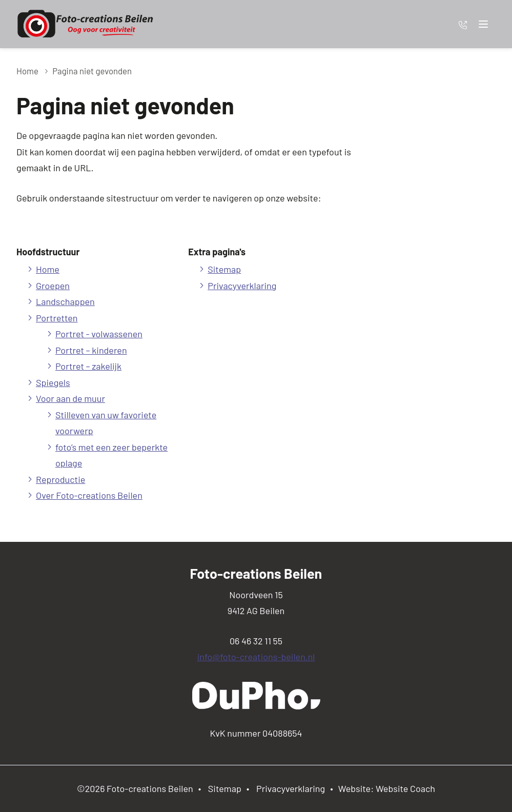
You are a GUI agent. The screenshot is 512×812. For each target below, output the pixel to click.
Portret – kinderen (91, 350)
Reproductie (60, 479)
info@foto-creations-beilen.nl (256, 657)
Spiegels (53, 382)
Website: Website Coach (387, 788)
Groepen (53, 286)
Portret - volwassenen (99, 334)
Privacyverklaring (242, 286)
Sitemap (224, 269)
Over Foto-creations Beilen (89, 495)
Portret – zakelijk (88, 366)
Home (27, 71)
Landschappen (65, 301)
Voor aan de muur (70, 398)
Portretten (57, 318)
